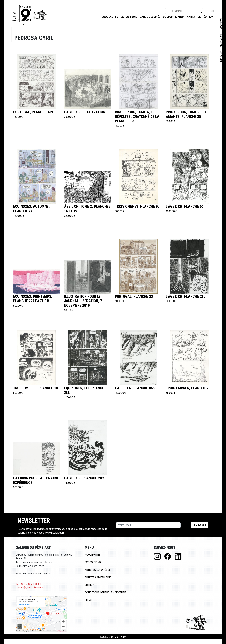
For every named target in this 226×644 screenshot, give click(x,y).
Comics (168, 17)
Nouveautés (110, 17)
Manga (180, 17)
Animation (194, 17)
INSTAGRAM (221, 40)
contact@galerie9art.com (29, 587)
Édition (209, 17)
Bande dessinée (150, 17)
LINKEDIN (221, 56)
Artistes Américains (98, 577)
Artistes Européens (98, 570)
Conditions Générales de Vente (105, 592)
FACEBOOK (221, 24)
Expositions (129, 17)
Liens (88, 600)
